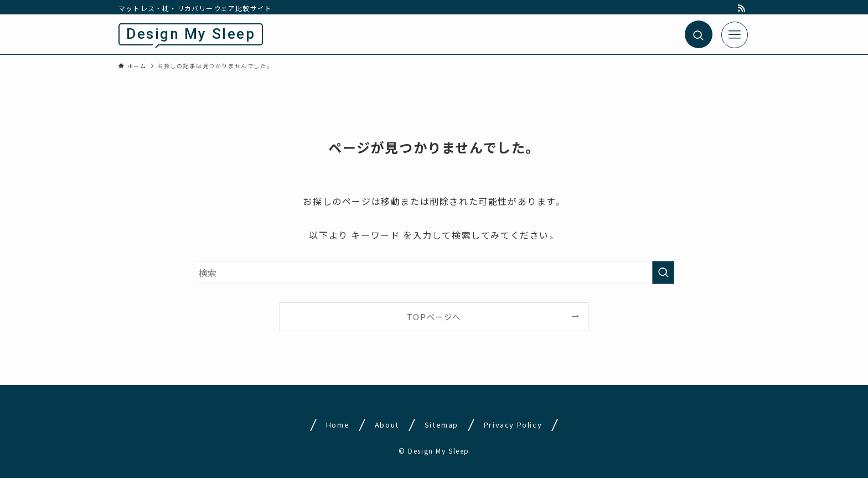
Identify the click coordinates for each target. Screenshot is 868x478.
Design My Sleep (191, 34)
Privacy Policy (512, 425)
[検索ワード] (434, 273)
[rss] (742, 8)
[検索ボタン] (699, 34)
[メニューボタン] (735, 35)
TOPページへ (434, 317)
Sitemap (441, 425)
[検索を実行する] (663, 273)
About (387, 425)
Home (338, 425)
